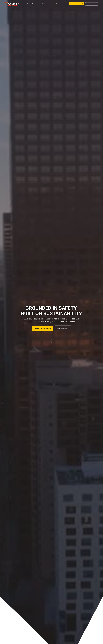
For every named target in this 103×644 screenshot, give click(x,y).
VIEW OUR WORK (63, 328)
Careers (58, 4)
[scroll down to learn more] (51, 342)
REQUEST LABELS (92, 4)
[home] (11, 4)
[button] (21, 4)
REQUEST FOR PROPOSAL (76, 4)
